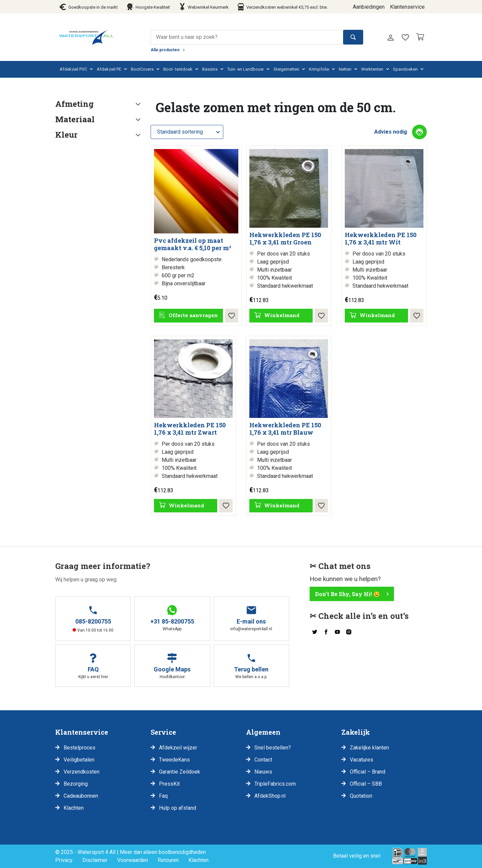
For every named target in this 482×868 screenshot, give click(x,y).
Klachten (74, 808)
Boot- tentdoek (178, 69)
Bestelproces (79, 748)
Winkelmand (282, 315)
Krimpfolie (319, 69)
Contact (263, 760)
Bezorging (76, 784)
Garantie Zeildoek (180, 772)
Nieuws (263, 772)
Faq (163, 796)
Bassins (210, 69)
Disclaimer (95, 860)
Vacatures (361, 760)
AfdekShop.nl (270, 796)
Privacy (64, 860)
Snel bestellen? (273, 748)
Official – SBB (366, 784)
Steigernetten (286, 69)
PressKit (169, 784)
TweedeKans (174, 760)
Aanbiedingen (369, 7)
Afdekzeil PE (109, 69)
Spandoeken (405, 69)
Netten (345, 69)
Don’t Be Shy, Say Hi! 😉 (347, 594)
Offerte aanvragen (193, 315)
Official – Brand (368, 772)
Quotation (361, 796)
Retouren (168, 860)
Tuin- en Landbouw (246, 69)
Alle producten (165, 50)
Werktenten (372, 69)
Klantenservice (407, 7)
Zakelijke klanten (369, 748)
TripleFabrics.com (275, 784)
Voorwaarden (133, 860)
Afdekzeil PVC (73, 69)
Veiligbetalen (79, 760)
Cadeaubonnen (81, 796)
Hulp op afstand (178, 808)
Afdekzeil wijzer (178, 748)
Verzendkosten (82, 772)
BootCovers (142, 69)
